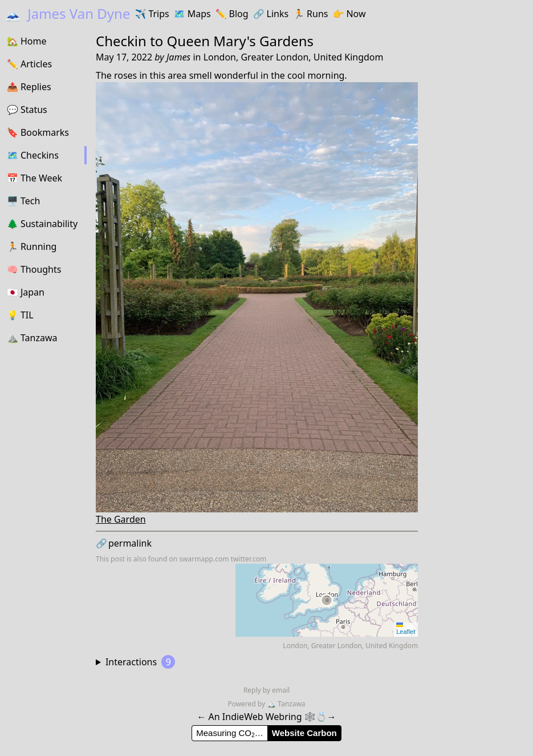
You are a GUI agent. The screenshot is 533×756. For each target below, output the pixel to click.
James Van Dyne (67, 13)
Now (349, 14)
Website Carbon (304, 733)
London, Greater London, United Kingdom (294, 57)
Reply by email (266, 690)
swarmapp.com (204, 559)
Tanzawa (286, 704)
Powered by (247, 704)
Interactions (140, 662)
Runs (310, 14)
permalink (124, 543)
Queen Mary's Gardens (240, 41)
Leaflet (406, 629)
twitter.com (249, 559)
